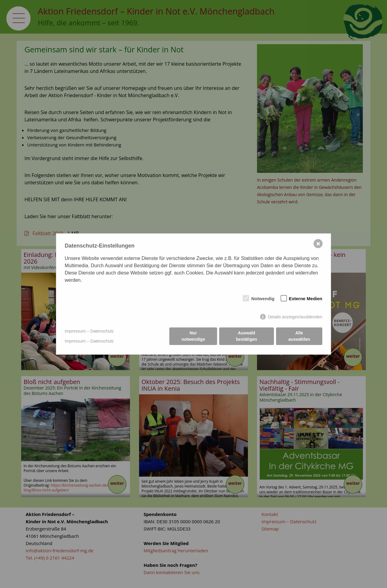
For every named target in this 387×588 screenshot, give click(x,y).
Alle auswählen (299, 336)
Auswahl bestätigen (246, 336)
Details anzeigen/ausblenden (295, 317)
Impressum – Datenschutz (89, 331)
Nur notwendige (193, 336)
